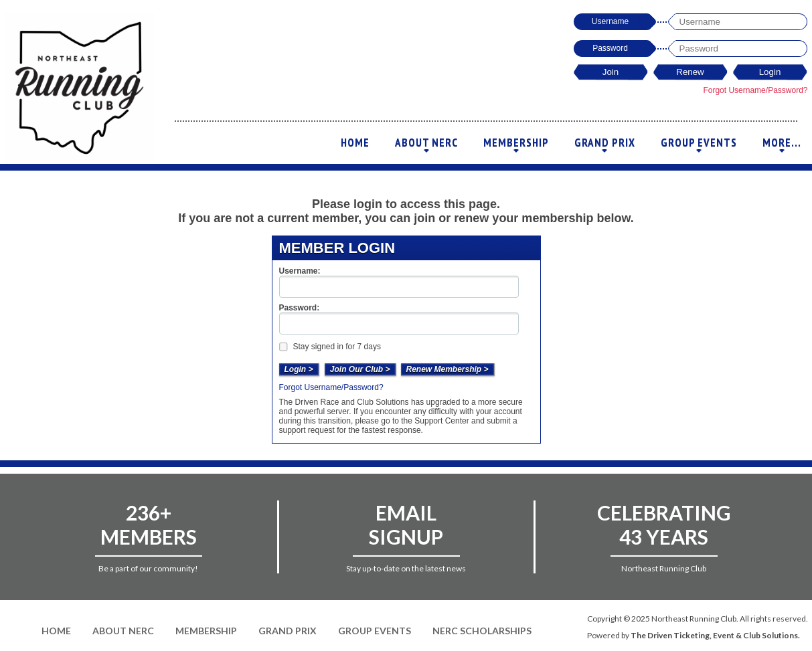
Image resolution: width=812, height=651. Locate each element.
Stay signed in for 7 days (329, 347)
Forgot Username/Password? (755, 90)
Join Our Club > (360, 369)
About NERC (426, 146)
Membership (516, 146)
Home (355, 143)
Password (610, 48)
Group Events (699, 146)
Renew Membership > (448, 369)
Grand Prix (605, 146)
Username (610, 21)
